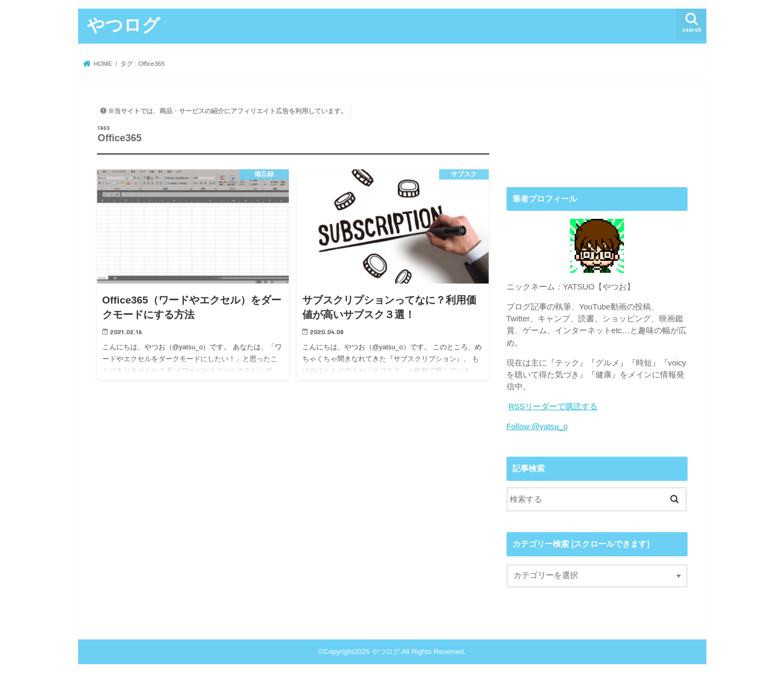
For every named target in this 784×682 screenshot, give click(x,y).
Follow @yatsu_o (537, 426)
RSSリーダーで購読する (553, 407)
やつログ (123, 25)
